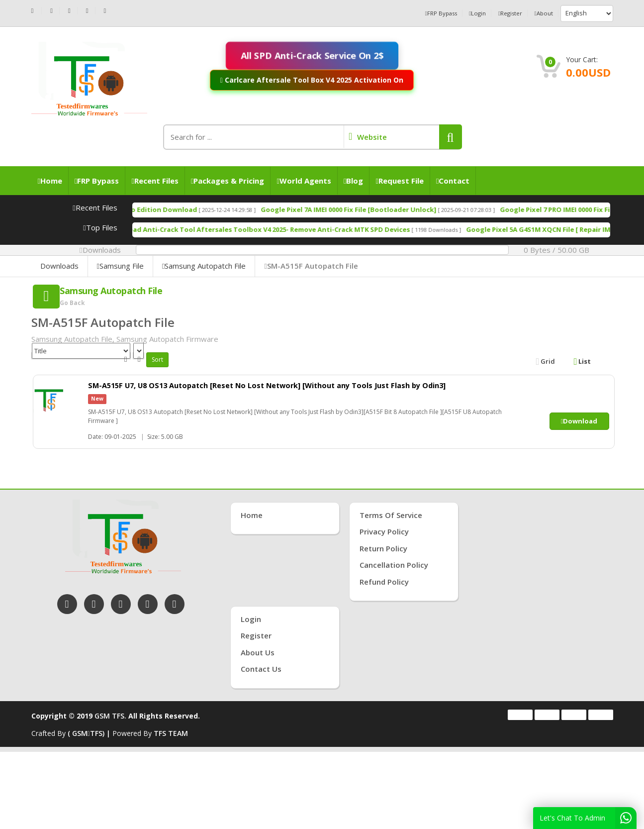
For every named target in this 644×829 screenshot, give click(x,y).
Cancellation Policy (394, 565)
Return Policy (383, 548)
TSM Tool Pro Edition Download (203, 209)
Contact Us (261, 669)
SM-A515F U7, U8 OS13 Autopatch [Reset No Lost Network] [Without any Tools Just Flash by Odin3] (283, 385)
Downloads (59, 266)
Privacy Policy (384, 531)
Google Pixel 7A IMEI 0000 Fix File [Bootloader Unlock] (407, 209)
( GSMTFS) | (90, 733)
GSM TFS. (110, 716)
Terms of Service (391, 515)
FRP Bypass (421, 13)
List (583, 361)
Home (50, 181)
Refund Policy (384, 582)
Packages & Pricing (228, 181)
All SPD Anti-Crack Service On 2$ (312, 55)
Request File (399, 181)
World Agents (304, 181)
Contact (453, 181)
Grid (546, 361)
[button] (451, 137)
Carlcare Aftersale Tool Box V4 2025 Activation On (312, 80)
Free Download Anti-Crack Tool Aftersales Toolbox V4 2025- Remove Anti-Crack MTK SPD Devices (309, 229)
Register (502, 13)
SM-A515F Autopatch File (311, 266)
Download (579, 421)
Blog (353, 181)
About (541, 13)
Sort (157, 360)
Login (464, 13)
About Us (258, 652)
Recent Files (155, 181)
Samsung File (120, 266)
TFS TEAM (171, 733)
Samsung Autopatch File (204, 266)
